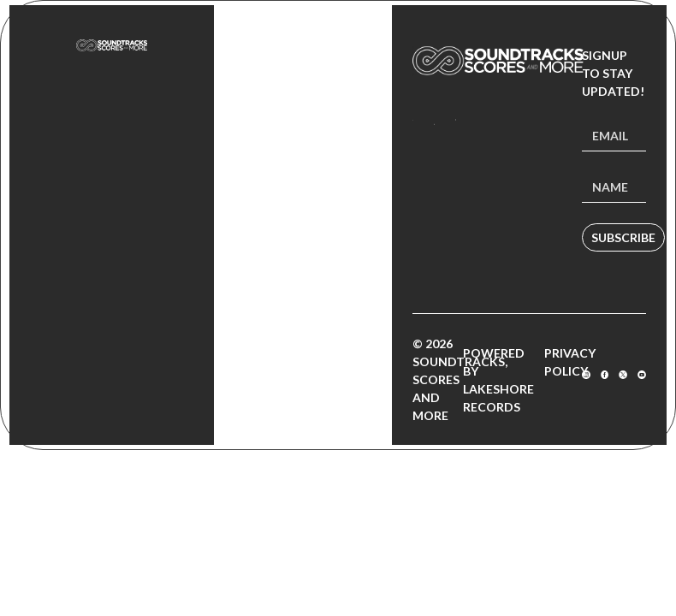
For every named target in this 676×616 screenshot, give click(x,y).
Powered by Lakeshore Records (498, 380)
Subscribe (623, 237)
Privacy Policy (570, 362)
